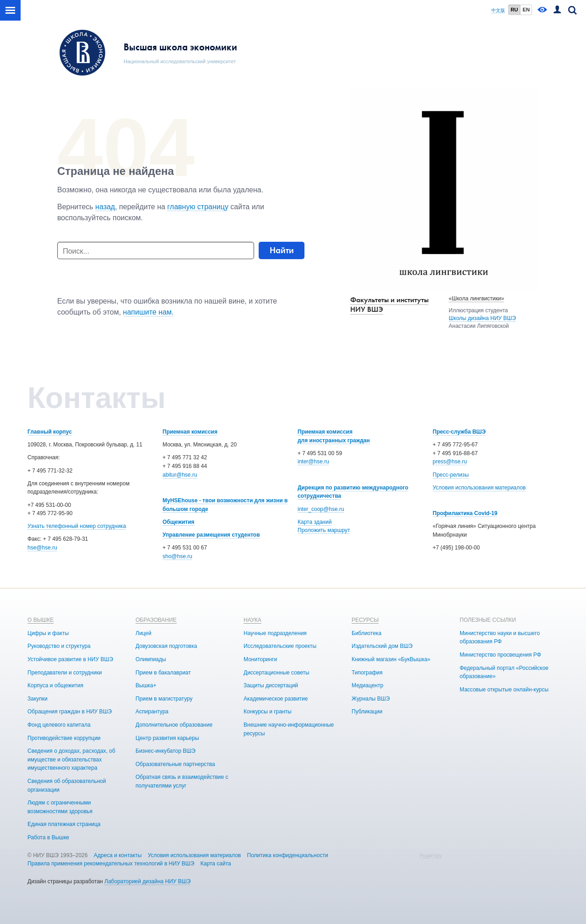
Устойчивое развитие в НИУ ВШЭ (70, 659)
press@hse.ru (450, 462)
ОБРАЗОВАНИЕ (156, 620)
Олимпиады (151, 659)
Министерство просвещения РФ (500, 655)
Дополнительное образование (174, 725)
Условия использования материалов (479, 488)
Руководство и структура (59, 646)
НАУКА (252, 620)
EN (526, 10)
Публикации (367, 712)
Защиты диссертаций (271, 685)
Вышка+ (146, 685)
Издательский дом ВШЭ (382, 646)
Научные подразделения (275, 633)
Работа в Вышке (48, 837)
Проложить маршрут (324, 530)
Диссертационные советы (277, 673)
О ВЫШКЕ (41, 620)
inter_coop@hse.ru (321, 509)
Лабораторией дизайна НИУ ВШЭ (147, 881)
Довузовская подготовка (166, 646)
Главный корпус (50, 432)
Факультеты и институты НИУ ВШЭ (389, 304)
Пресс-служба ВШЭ (459, 432)
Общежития (179, 522)
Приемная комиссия (190, 432)
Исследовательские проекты (280, 646)
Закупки (38, 699)
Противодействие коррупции (64, 738)
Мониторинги (260, 659)
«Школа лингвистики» (476, 299)
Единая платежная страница (64, 824)
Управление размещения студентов (211, 535)
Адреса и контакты (118, 855)
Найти (282, 250)
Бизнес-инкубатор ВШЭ (165, 751)
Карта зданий (315, 522)
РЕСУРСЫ (365, 620)
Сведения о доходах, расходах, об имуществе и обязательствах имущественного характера (71, 759)
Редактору (431, 856)
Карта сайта (216, 864)
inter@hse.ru (313, 462)
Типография (367, 673)
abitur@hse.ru (180, 475)
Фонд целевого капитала (59, 725)
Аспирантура (152, 712)
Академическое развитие (276, 699)
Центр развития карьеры (167, 738)
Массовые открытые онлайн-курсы (504, 690)
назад (105, 207)
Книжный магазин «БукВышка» (391, 659)
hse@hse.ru (42, 548)
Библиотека (366, 633)
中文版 (498, 10)
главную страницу (198, 207)
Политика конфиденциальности (288, 855)
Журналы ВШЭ (371, 699)
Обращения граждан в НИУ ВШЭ (70, 712)
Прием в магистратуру (164, 699)
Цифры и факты (48, 633)
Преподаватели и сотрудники (65, 673)
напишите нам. (149, 312)
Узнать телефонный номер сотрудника (77, 526)
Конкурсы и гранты (268, 712)
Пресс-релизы (451, 475)
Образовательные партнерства (175, 764)
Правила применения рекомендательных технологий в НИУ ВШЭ (111, 864)
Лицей (144, 633)
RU (514, 10)
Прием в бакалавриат (163, 673)
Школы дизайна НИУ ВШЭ (482, 318)
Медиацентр (367, 685)
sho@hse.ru (177, 556)
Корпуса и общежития (55, 685)
